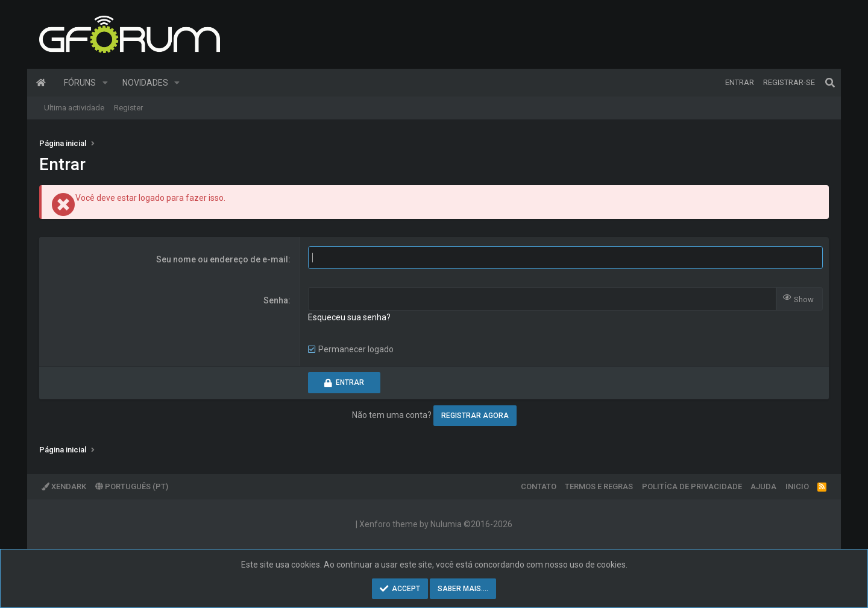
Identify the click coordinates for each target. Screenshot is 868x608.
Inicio (797, 486)
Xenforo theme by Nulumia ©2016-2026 (436, 524)
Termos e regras (599, 486)
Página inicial (41, 83)
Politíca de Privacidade (692, 486)
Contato (539, 486)
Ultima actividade (74, 108)
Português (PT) (132, 486)
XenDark (64, 486)
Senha (276, 300)
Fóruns (80, 83)
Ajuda (763, 486)
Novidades (145, 83)
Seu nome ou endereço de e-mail (222, 259)
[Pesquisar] (830, 83)
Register (128, 108)
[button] (105, 83)
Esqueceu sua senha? (349, 317)
